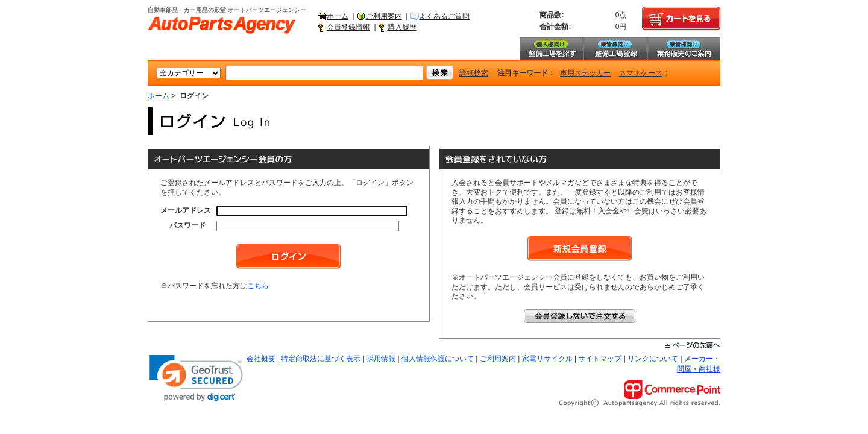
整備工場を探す (551, 49)
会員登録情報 (348, 27)
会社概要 (261, 359)
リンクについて (653, 359)
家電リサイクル (547, 359)
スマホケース (641, 73)
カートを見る (681, 19)
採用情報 (381, 359)
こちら (258, 286)
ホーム (338, 16)
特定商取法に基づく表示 (321, 359)
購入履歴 (402, 27)
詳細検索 (474, 73)
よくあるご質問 (444, 16)
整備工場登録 (615, 49)
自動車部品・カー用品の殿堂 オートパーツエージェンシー (222, 25)
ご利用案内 (384, 16)
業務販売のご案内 (684, 49)
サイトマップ (600, 359)
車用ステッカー (585, 73)
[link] (196, 378)
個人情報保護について (438, 359)
